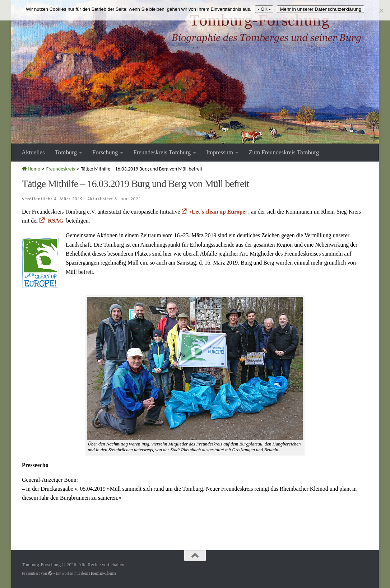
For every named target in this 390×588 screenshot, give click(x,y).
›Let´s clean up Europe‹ (219, 212)
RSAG (56, 221)
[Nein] (381, 10)
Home (31, 169)
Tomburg (66, 152)
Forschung (105, 152)
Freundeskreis (61, 169)
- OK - (264, 9)
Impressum (220, 152)
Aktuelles (33, 152)
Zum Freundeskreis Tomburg (284, 152)
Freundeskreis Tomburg (162, 152)
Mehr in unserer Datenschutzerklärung (321, 9)
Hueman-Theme (103, 573)
